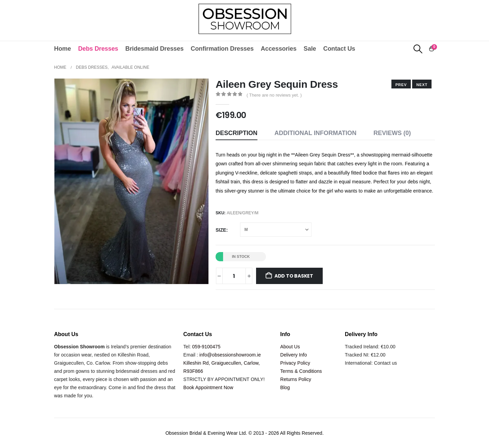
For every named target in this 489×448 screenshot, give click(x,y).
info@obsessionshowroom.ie (230, 355)
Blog (285, 387)
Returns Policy (296, 379)
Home (63, 49)
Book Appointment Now (208, 387)
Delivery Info (294, 355)
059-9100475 (206, 347)
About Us (290, 347)
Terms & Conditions (301, 371)
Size (221, 230)
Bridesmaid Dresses (155, 49)
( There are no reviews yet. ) (274, 95)
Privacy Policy (295, 363)
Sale (310, 49)
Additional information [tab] (315, 133)
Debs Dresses (98, 49)
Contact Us (339, 49)
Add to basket (294, 276)
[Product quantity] (234, 276)
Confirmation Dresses (222, 49)
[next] (401, 84)
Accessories (279, 49)
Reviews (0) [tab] (392, 133)
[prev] (422, 84)
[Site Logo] (245, 19)
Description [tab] (237, 133)
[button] (418, 49)
